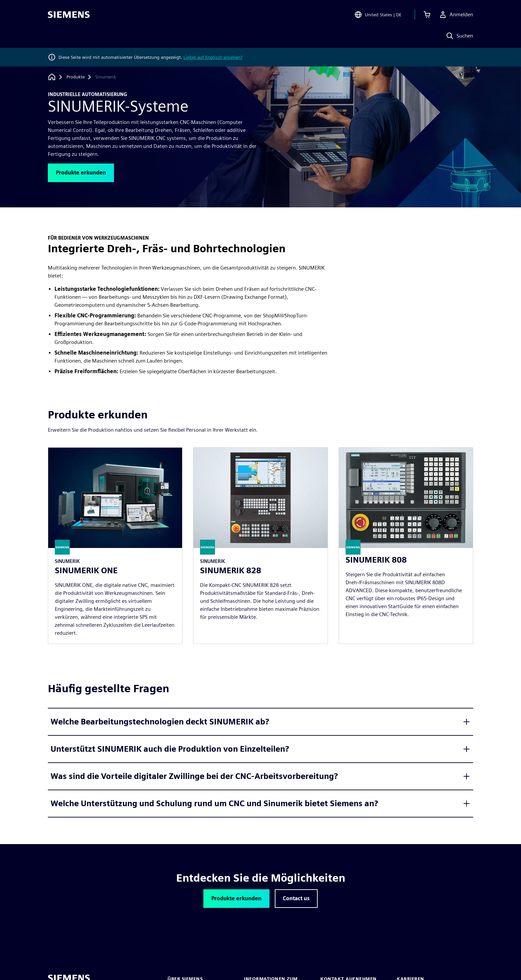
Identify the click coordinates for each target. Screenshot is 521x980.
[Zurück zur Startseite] (52, 77)
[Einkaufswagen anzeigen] (427, 15)
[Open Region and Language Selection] (378, 15)
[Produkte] (76, 77)
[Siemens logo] (69, 15)
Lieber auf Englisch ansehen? (213, 57)
